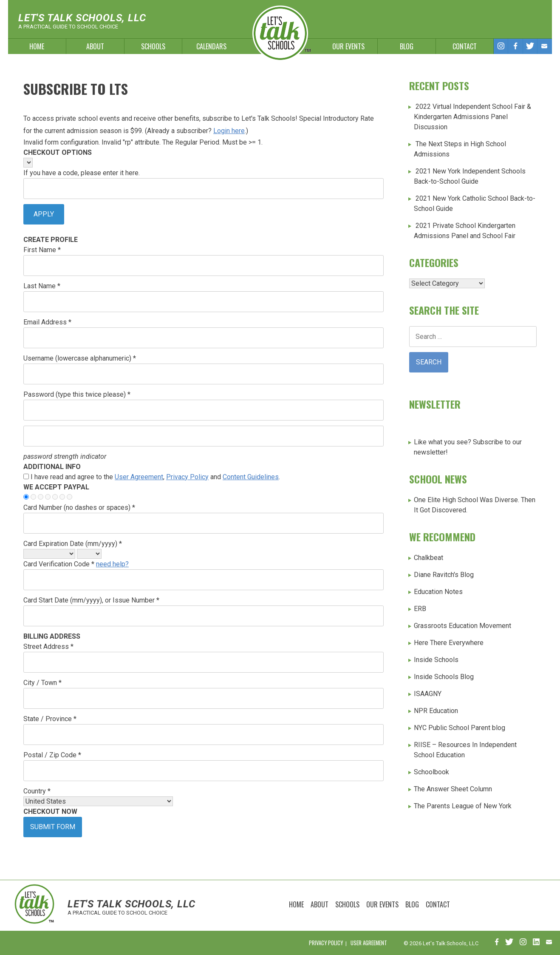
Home (37, 46)
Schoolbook (431, 772)
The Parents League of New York (463, 806)
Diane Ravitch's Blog (444, 575)
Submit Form (53, 827)
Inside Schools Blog (444, 677)
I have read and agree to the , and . (155, 477)
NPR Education (436, 711)
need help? (112, 564)
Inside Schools (436, 660)
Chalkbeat (428, 558)
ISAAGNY (428, 694)
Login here (229, 131)
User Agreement (139, 477)
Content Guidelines (251, 477)
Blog (407, 46)
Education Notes (438, 592)
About (95, 46)
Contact (465, 46)
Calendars (211, 46)
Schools (153, 46)
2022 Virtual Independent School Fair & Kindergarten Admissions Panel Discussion (472, 117)
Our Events (348, 46)
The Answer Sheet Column (453, 789)
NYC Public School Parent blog (460, 728)
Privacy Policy (187, 477)
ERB (420, 609)
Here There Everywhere (449, 643)
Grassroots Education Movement (462, 626)
